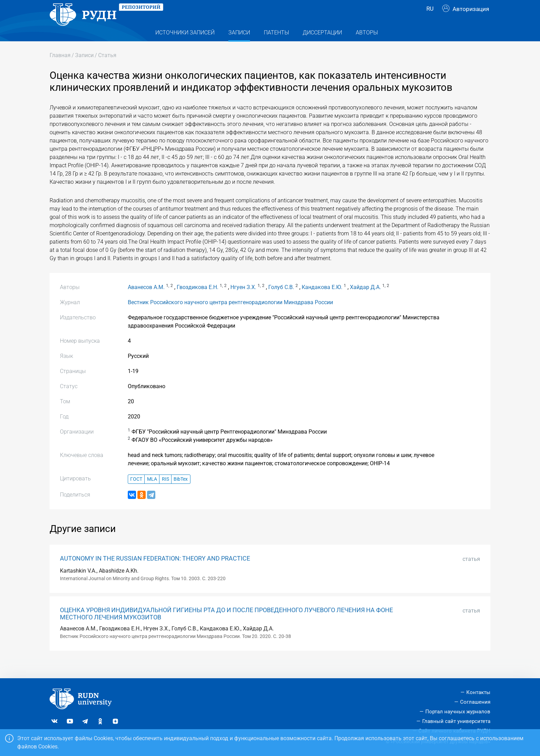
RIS (165, 493)
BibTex (181, 493)
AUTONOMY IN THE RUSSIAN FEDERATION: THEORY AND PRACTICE (155, 572)
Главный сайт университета (456, 721)
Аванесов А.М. (146, 301)
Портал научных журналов (458, 712)
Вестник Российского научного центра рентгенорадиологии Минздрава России (230, 316)
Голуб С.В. (281, 301)
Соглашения (475, 702)
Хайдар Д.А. (365, 301)
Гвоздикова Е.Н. (198, 301)
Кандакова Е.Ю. (322, 301)
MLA (152, 493)
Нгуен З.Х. (243, 301)
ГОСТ (136, 493)
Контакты (478, 692)
